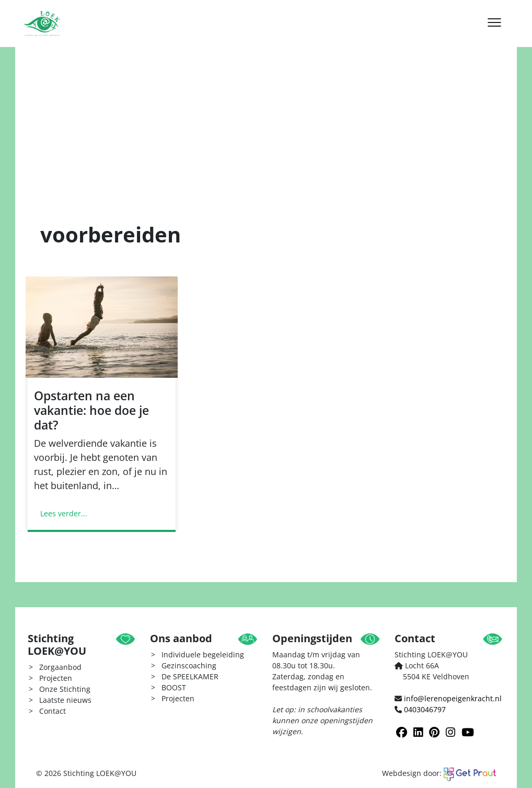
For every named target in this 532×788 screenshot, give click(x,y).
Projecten (56, 678)
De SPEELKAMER (190, 676)
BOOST (174, 687)
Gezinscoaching (189, 665)
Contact (53, 711)
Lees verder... (64, 513)
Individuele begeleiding (203, 654)
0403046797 (425, 709)
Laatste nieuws (65, 700)
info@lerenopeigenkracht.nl (453, 698)
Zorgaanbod (60, 667)
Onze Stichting (65, 689)
